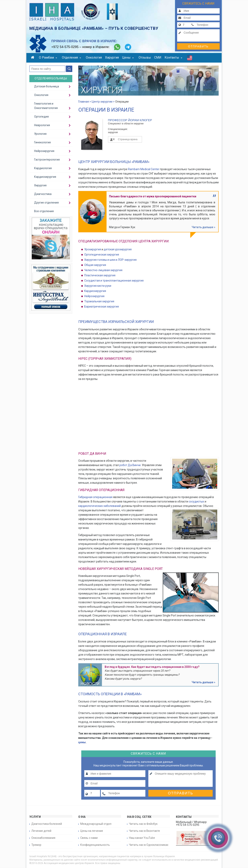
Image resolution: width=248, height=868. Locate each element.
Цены (128, 57)
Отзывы (145, 57)
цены (82, 742)
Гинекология (42, 142)
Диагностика (43, 194)
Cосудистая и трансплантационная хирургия (114, 281)
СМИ (158, 57)
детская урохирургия (118, 249)
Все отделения (44, 211)
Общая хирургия (95, 265)
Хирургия (112, 57)
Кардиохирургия (45, 177)
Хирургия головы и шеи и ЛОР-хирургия (110, 260)
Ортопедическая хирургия (102, 255)
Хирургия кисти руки (98, 286)
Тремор (36, 845)
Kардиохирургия (95, 291)
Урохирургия (93, 249)
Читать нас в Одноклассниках (149, 845)
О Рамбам (48, 57)
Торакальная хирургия (99, 301)
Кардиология (43, 168)
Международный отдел (96, 824)
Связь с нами (89, 838)
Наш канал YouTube (142, 838)
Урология (40, 134)
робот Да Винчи (130, 465)
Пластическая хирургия (100, 275)
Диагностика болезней (47, 824)
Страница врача (128, 139)
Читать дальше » (203, 227)
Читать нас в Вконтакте (144, 831)
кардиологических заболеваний (100, 506)
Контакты (173, 57)
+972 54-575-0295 (65, 47)
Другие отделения (46, 203)
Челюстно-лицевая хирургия (103, 270)
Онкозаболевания (43, 838)
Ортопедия (41, 117)
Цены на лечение (92, 831)
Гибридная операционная (95, 497)
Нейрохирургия (94, 296)
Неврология (42, 125)
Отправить (198, 46)
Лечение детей (41, 831)
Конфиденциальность (95, 845)
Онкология (94, 57)
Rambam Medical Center (144, 169)
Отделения (71, 57)
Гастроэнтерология (47, 160)
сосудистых (196, 501)
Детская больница (47, 86)
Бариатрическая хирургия (102, 307)
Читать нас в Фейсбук (143, 824)
